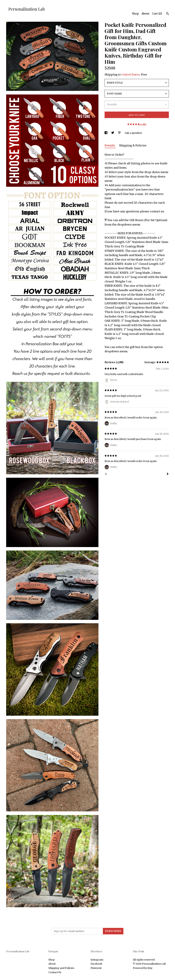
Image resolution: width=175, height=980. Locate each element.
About (145, 13)
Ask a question (133, 133)
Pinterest (96, 968)
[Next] (168, 474)
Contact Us (55, 972)
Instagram (97, 960)
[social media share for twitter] (113, 133)
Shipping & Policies (133, 145)
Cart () (157, 13)
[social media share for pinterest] (120, 133)
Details (110, 145)
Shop (135, 13)
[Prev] (106, 474)
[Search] (168, 14)
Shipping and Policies (61, 968)
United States (131, 74)
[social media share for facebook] (106, 133)
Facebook (96, 964)
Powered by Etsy (143, 968)
